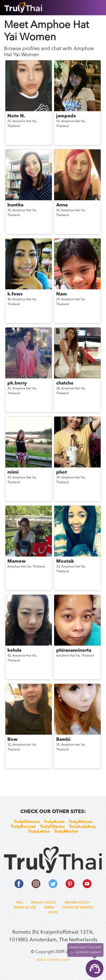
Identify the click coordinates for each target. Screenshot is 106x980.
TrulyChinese (27, 822)
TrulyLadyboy (82, 827)
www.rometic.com (53, 960)
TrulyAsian (54, 822)
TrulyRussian (23, 827)
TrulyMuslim (66, 832)
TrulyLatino (39, 832)
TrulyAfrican (81, 822)
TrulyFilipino (52, 827)
